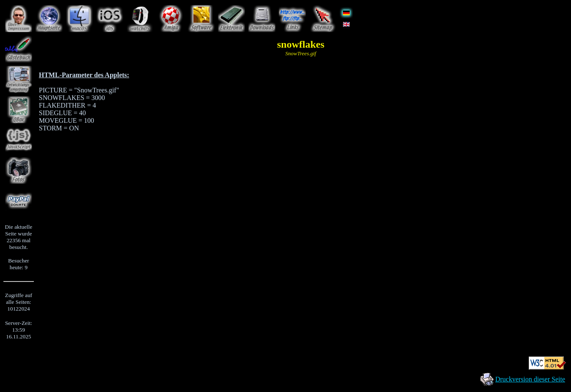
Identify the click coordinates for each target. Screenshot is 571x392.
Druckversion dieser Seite (530, 379)
